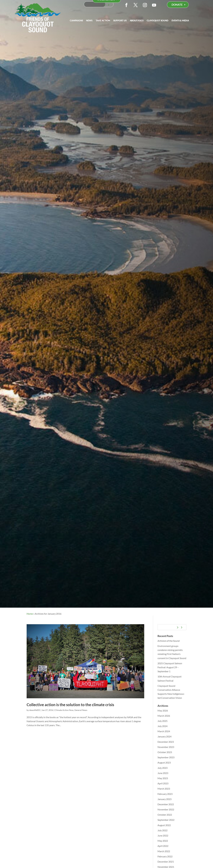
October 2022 (165, 815)
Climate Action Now (64, 710)
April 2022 (163, 846)
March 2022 (164, 851)
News (89, 21)
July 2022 (162, 830)
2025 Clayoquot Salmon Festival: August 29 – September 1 (170, 667)
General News (81, 710)
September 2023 (166, 757)
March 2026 (164, 716)
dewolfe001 (35, 710)
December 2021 (166, 862)
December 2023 (166, 742)
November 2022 (166, 809)
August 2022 (164, 825)
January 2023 (164, 799)
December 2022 (166, 804)
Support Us (120, 21)
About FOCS (137, 21)
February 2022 (165, 856)
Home (30, 614)
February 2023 (165, 794)
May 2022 (163, 841)
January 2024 (164, 736)
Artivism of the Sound (169, 641)
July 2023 (162, 768)
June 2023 (163, 773)
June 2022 (163, 835)
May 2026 (163, 710)
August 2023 (164, 762)
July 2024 (162, 726)
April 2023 (163, 783)
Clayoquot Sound (158, 21)
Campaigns (76, 21)
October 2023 (165, 752)
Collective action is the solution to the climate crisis (70, 705)
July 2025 (162, 721)
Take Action (103, 21)
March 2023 (164, 789)
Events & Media (180, 21)
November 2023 (166, 747)
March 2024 (164, 731)
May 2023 (163, 778)
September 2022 (166, 820)
